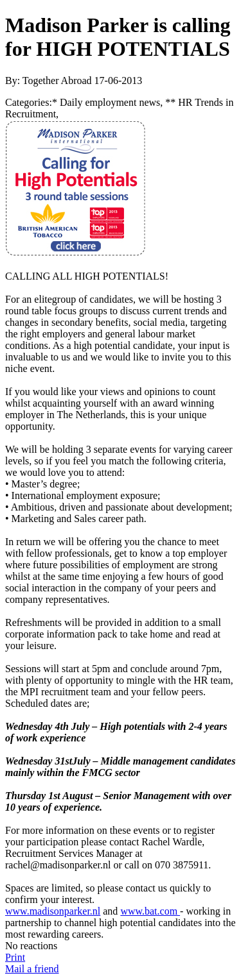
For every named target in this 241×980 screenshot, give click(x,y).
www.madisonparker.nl (53, 911)
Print (15, 957)
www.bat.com (150, 911)
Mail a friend (32, 969)
